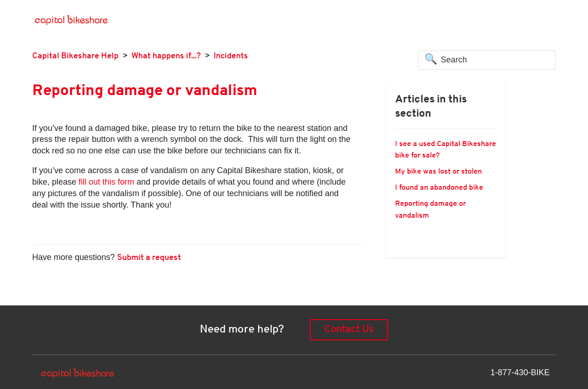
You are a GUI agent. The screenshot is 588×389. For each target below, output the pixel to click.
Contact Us (349, 330)
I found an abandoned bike (439, 188)
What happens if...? (166, 56)
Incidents (231, 56)
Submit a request (149, 258)
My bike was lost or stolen (438, 172)
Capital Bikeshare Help (75, 56)
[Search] (487, 60)
